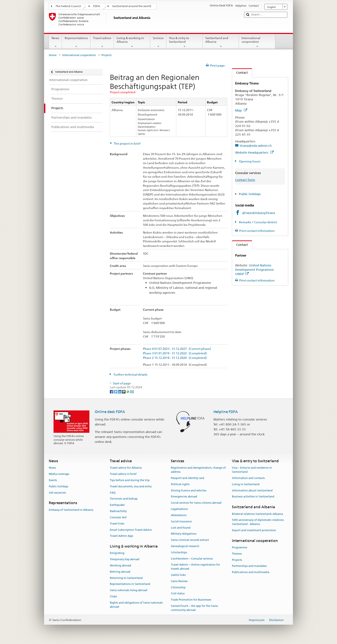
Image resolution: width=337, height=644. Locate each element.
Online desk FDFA (110, 412)
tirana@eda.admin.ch (256, 146)
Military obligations (184, 534)
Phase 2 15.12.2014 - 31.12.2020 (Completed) (175, 358)
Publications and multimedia (251, 572)
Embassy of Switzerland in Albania (71, 510)
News (55, 42)
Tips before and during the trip (130, 480)
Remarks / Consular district (258, 222)
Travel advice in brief (123, 474)
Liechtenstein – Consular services (192, 559)
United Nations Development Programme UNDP (254, 270)
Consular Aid (118, 517)
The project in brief (127, 144)
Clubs (113, 596)
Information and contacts (248, 478)
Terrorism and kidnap (124, 499)
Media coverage (59, 474)
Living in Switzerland (246, 484)
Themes (237, 554)
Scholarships (179, 552)
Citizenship (178, 587)
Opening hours (249, 161)
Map (241, 110)
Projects (237, 560)
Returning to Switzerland (126, 578)
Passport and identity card (188, 478)
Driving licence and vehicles (189, 490)
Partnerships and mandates (249, 566)
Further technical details (130, 375)
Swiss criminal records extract (190, 540)
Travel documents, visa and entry (131, 486)
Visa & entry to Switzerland (185, 42)
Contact (240, 73)
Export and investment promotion (254, 530)
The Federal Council (68, 6)
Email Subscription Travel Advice (131, 530)
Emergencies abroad (184, 497)
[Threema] (124, 391)
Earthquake (117, 505)
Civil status (178, 594)
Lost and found (181, 528)
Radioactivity (118, 511)
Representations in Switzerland (130, 584)
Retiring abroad (120, 572)
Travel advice (102, 42)
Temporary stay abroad (125, 559)
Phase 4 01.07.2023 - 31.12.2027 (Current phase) (177, 349)
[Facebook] (112, 391)
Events (53, 480)
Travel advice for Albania (126, 468)
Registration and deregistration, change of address (198, 470)
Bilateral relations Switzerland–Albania (257, 514)
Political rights (180, 484)
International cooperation (257, 42)
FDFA (97, 6)
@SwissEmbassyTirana (258, 213)
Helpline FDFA (226, 412)
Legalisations (179, 509)
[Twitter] (116, 391)
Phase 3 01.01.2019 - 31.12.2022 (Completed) (175, 353)
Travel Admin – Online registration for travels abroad (195, 567)
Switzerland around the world (132, 6)
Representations (76, 42)
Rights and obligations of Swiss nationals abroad (136, 605)
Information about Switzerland (252, 490)
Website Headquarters (254, 152)
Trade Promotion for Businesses (191, 600)
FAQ (113, 493)
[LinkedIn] (120, 391)
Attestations (179, 515)
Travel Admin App (121, 536)
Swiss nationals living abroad (129, 590)
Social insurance (181, 521)
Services (158, 42)
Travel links (117, 524)
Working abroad (120, 565)
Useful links (178, 575)
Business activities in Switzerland (253, 497)
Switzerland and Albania (221, 42)
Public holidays (250, 194)
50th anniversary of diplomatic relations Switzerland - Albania (258, 522)
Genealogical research (185, 546)
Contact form (245, 180)
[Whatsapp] (128, 391)
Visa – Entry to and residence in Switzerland (252, 470)
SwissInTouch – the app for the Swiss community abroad (194, 608)
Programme (240, 547)
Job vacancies (57, 493)
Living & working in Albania (132, 42)
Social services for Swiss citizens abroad (196, 503)
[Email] (132, 391)
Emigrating (117, 553)
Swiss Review (179, 581)
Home (53, 55)
